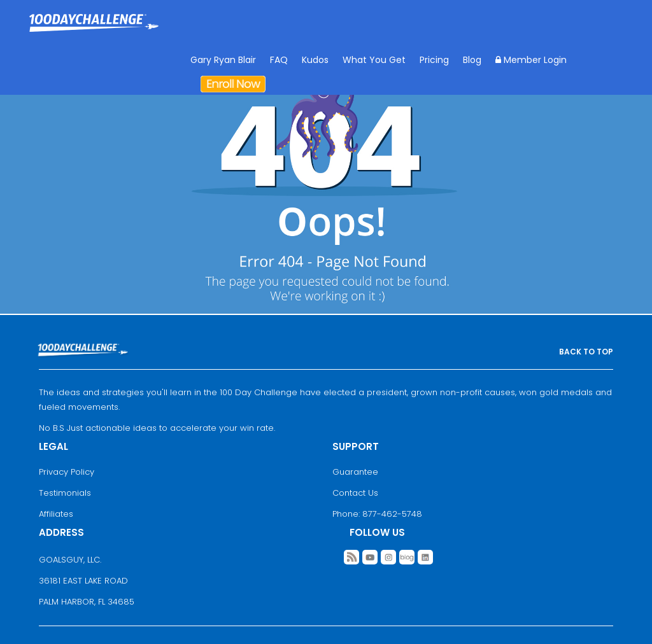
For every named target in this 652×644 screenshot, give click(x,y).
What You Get (374, 60)
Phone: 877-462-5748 (377, 514)
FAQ (279, 60)
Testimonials (65, 493)
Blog (472, 60)
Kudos (315, 60)
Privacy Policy (67, 472)
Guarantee (355, 472)
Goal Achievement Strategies (94, 32)
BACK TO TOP (586, 352)
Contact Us (355, 493)
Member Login (531, 60)
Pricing (434, 60)
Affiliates (56, 514)
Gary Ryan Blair (223, 60)
